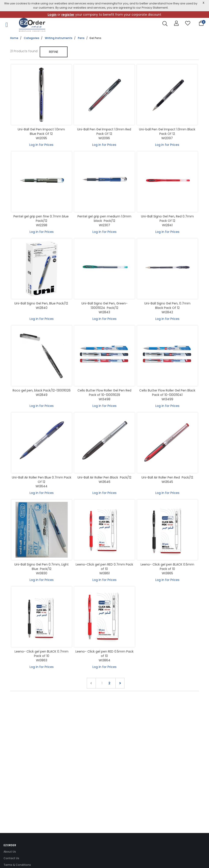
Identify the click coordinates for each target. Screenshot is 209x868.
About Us (10, 852)
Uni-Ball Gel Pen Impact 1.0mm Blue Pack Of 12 (41, 132)
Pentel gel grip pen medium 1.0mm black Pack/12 (104, 219)
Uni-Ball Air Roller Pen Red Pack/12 (167, 477)
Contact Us (11, 858)
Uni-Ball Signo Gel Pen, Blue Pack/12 (42, 303)
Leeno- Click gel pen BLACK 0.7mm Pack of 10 (41, 654)
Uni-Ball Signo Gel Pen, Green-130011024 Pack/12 (104, 306)
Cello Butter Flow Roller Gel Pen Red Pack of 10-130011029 (104, 393)
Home (14, 38)
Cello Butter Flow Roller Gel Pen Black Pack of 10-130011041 (167, 393)
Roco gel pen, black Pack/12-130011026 (42, 390)
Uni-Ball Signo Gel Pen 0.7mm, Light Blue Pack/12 (41, 567)
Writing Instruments (59, 38)
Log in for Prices (41, 145)
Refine (54, 52)
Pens (81, 38)
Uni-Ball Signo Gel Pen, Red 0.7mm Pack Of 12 (167, 219)
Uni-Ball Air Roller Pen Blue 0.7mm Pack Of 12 (42, 480)
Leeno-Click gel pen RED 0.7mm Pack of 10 (104, 567)
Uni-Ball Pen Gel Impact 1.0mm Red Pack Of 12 (104, 132)
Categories (32, 38)
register (68, 15)
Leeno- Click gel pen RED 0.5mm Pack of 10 (104, 654)
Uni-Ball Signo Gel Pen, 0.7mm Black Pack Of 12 (167, 306)
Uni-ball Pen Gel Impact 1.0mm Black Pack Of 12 (167, 132)
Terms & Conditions (17, 865)
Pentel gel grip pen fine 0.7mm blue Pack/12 (41, 219)
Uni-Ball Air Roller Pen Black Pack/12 (104, 477)
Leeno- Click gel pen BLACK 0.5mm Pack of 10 (167, 567)
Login (52, 15)
